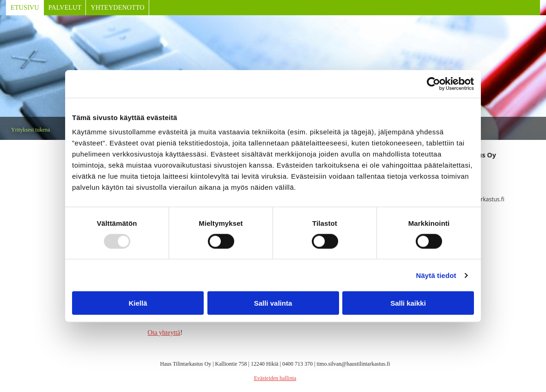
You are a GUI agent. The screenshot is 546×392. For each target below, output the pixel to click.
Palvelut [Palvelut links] (65, 7)
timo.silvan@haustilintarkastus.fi (353, 364)
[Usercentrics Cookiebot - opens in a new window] (434, 84)
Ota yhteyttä (164, 332)
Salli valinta (273, 303)
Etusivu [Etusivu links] (25, 7)
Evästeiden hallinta (275, 378)
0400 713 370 (297, 364)
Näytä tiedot (436, 275)
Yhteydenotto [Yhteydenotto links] (117, 7)
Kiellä (138, 303)
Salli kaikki (408, 303)
